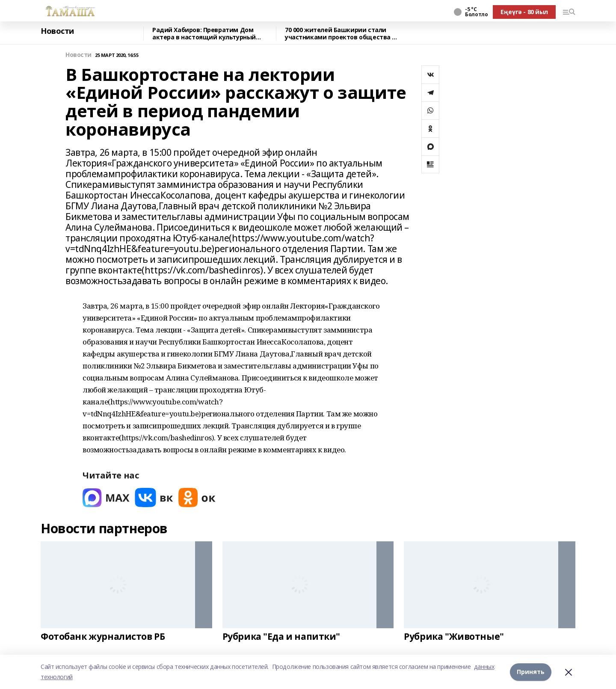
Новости (57, 31)
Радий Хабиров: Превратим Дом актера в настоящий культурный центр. (204, 34)
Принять (531, 672)
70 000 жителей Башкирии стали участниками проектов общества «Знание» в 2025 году (338, 34)
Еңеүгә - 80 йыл (524, 12)
